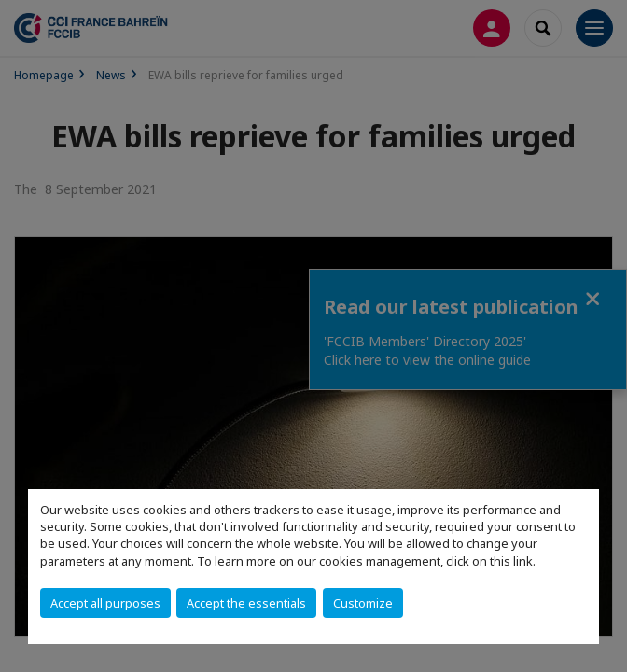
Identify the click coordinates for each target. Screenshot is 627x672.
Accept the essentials (246, 603)
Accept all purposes (105, 603)
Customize (363, 603)
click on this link (489, 561)
